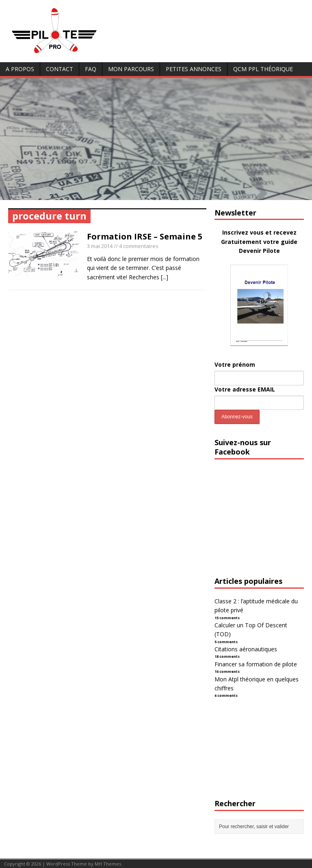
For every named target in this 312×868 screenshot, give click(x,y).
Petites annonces (194, 69)
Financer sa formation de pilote (256, 664)
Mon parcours (131, 69)
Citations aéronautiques (246, 649)
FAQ (91, 69)
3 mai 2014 (100, 246)
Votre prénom (235, 364)
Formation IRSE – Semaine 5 (145, 236)
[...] (165, 277)
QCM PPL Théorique (263, 69)
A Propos (20, 69)
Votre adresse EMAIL (245, 389)
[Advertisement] (156, 139)
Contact (60, 69)
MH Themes (108, 864)
